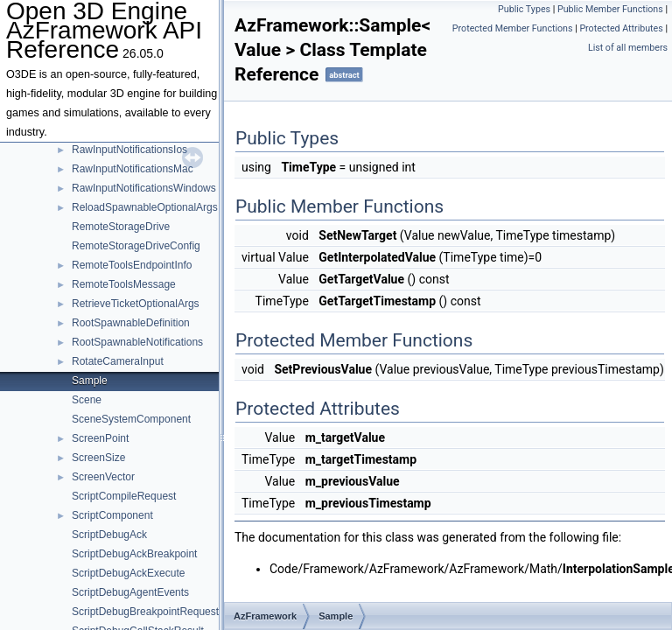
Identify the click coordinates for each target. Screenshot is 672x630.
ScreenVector (103, 477)
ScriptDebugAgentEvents (130, 592)
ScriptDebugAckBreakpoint (134, 554)
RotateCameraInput (118, 361)
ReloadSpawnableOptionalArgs (145, 207)
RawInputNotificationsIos (129, 150)
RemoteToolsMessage (124, 284)
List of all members (628, 48)
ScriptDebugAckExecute (128, 573)
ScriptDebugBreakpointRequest (145, 612)
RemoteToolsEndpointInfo (132, 265)
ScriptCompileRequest (124, 496)
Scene (87, 400)
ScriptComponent (112, 515)
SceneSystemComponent (131, 419)
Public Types (524, 9)
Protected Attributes (621, 28)
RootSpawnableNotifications (137, 342)
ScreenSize (98, 458)
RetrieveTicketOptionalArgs (136, 304)
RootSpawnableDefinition (131, 323)
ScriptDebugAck (109, 535)
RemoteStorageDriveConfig (136, 246)
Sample (90, 381)
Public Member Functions (610, 9)
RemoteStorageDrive (121, 227)
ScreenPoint (100, 438)
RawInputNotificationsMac (133, 169)
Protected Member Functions (513, 28)
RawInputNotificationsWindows (144, 188)
